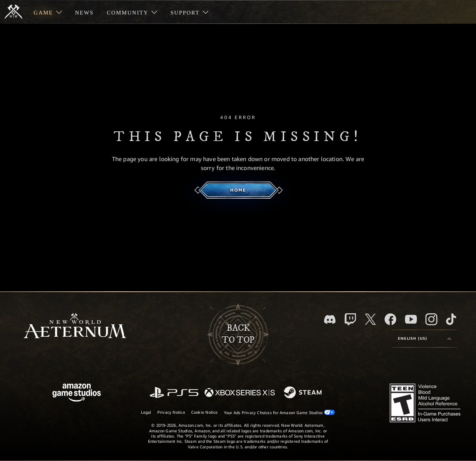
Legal (146, 412)
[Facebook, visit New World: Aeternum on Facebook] (390, 319)
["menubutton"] (48, 12)
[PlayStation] (174, 393)
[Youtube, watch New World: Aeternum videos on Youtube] (411, 319)
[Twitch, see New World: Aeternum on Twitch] (350, 319)
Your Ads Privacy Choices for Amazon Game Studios (280, 412)
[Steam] (304, 393)
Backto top (238, 334)
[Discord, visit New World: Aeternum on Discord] (330, 319)
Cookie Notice (205, 412)
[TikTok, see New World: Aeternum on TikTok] (451, 319)
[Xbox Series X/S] (240, 393)
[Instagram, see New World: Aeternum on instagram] (431, 319)
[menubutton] (425, 339)
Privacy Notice (171, 412)
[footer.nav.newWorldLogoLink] (75, 326)
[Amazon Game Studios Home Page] (77, 393)
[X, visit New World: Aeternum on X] (370, 319)
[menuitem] (48, 12)
